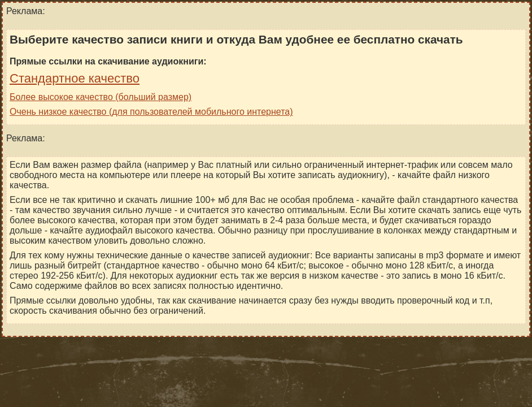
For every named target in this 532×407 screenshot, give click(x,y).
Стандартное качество (75, 78)
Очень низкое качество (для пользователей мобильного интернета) (151, 112)
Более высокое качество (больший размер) (101, 97)
